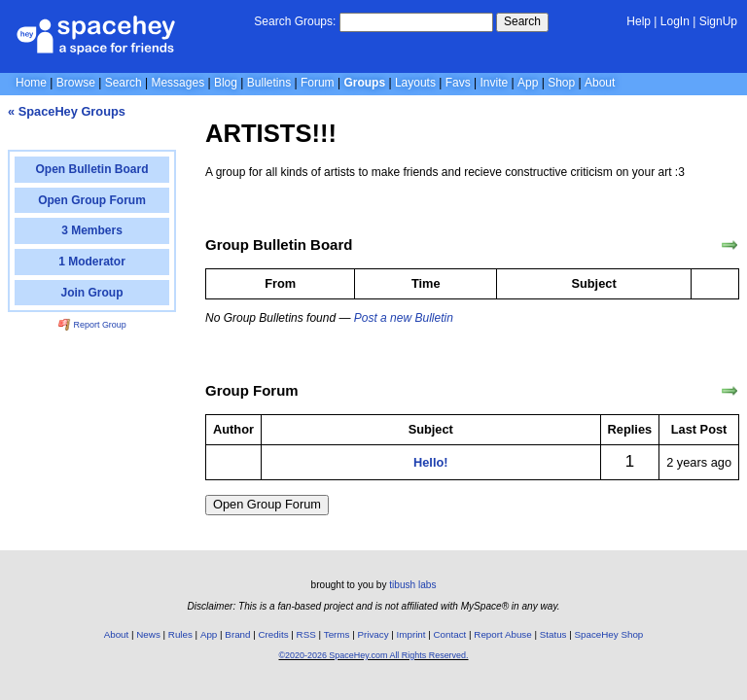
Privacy (373, 634)
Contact (450, 634)
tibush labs (412, 585)
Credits (274, 634)
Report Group (92, 325)
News (148, 634)
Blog (226, 83)
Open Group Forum (267, 504)
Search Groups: (295, 21)
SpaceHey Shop (609, 634)
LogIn (675, 21)
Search (522, 21)
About (600, 83)
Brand (237, 634)
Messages (178, 83)
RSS (306, 634)
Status (553, 634)
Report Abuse (502, 634)
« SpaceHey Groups (67, 111)
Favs (458, 83)
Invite (495, 83)
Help (639, 21)
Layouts (415, 83)
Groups (364, 83)
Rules (180, 634)
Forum (318, 83)
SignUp (718, 21)
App (528, 83)
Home (31, 83)
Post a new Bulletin (404, 318)
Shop (561, 83)
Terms (337, 634)
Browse (76, 83)
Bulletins (269, 83)
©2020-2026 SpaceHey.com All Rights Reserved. (373, 655)
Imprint (411, 634)
